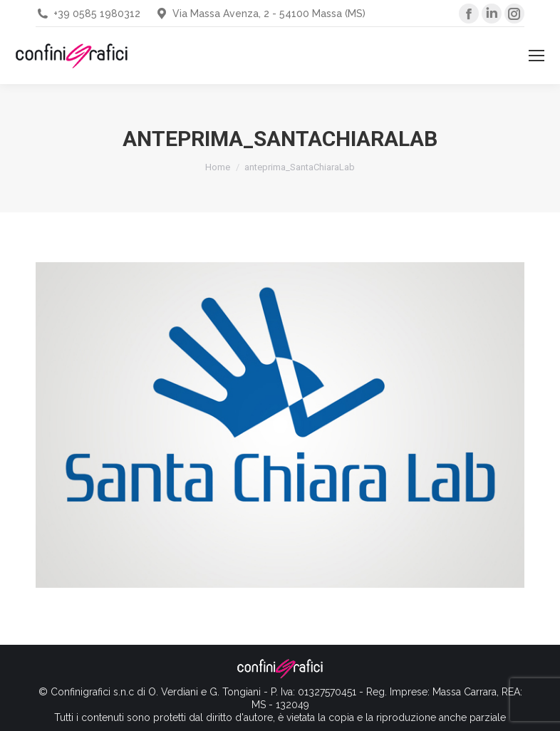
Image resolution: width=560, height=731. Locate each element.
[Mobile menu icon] (536, 56)
